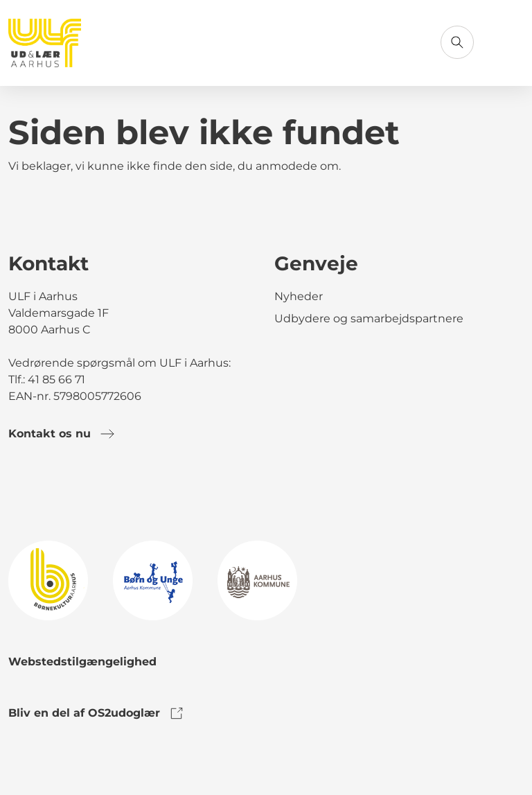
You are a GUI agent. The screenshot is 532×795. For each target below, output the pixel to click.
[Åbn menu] (507, 42)
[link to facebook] (19, 491)
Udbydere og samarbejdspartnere (369, 318)
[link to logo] (48, 580)
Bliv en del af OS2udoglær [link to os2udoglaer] (97, 713)
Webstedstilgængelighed (82, 662)
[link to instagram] (58, 491)
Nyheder (299, 296)
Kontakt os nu (62, 434)
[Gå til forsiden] (45, 43)
